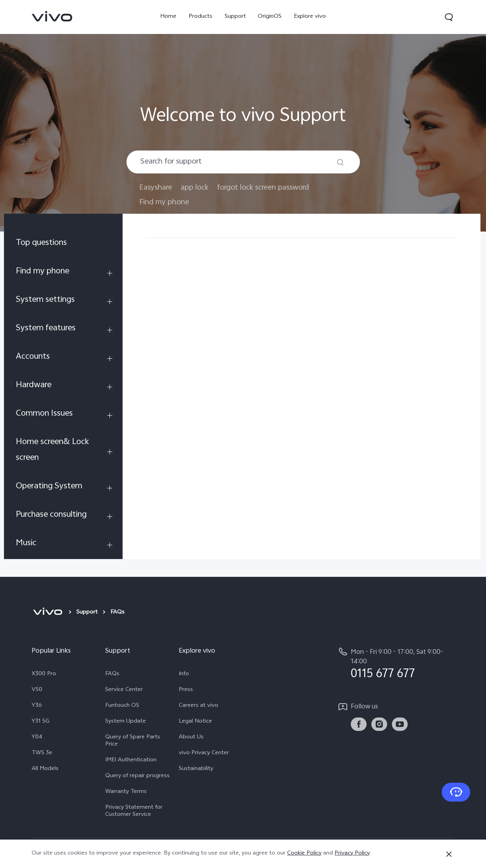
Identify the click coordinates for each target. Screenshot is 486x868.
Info (184, 674)
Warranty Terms (126, 792)
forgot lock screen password (263, 188)
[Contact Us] (456, 792)
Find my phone (164, 202)
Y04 (37, 738)
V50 (37, 690)
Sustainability (196, 769)
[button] (449, 17)
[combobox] (243, 162)
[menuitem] (63, 245)
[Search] (340, 162)
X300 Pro (44, 674)
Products (200, 17)
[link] (52, 16)
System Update (126, 722)
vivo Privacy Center (204, 753)
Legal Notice (195, 722)
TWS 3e (42, 753)
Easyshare (156, 188)
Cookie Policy (304, 854)
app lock (195, 188)
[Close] (449, 854)
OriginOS (270, 17)
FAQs (112, 674)
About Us (191, 738)
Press (186, 690)
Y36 (37, 706)
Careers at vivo (199, 706)
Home (168, 17)
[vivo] (48, 613)
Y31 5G (41, 722)
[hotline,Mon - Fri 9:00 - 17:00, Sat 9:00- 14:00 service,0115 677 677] (396, 664)
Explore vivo (310, 17)
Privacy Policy (352, 854)
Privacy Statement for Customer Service (134, 812)
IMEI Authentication (131, 761)
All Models (45, 769)
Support (235, 17)
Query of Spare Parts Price (133, 741)
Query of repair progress (137, 776)
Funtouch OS (122, 706)
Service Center (124, 690)
